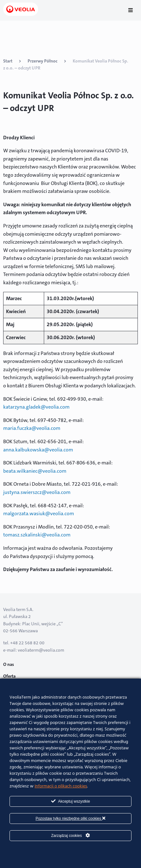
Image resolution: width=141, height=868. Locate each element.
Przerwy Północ (43, 61)
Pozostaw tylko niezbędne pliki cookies (70, 818)
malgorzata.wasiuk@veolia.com (39, 513)
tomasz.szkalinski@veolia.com (37, 535)
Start (8, 61)
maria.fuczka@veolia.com (32, 428)
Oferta (9, 676)
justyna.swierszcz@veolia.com (37, 492)
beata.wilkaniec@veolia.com (35, 471)
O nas (9, 664)
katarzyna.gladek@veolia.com (36, 407)
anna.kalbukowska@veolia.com (38, 450)
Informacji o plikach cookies (61, 786)
